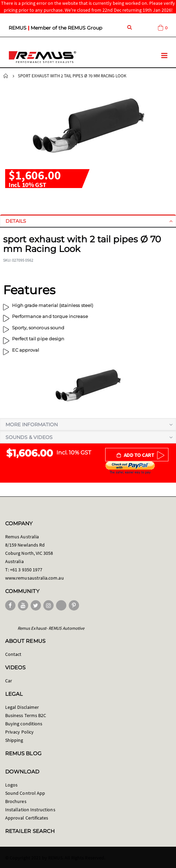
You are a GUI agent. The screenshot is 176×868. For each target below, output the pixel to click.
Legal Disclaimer (22, 707)
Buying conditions (24, 724)
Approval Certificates (27, 818)
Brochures (16, 801)
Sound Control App (25, 793)
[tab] (88, 221)
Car (9, 681)
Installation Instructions (30, 810)
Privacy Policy (19, 732)
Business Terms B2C (26, 715)
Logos (11, 785)
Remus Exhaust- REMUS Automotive (51, 628)
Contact (13, 654)
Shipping (14, 740)
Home (6, 76)
